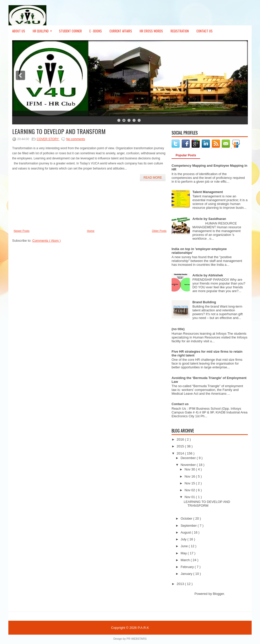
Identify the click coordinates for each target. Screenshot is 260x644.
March (186, 560)
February (188, 567)
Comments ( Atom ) (47, 241)
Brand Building (204, 302)
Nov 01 (190, 497)
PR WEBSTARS (136, 639)
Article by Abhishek (208, 275)
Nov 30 (190, 469)
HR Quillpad (44, 29)
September (189, 526)
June (185, 546)
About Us (19, 31)
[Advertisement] (35, 205)
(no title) (178, 329)
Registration (180, 31)
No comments (76, 139)
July (184, 539)
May (184, 553)
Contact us (180, 404)
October (187, 518)
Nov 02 (190, 490)
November (189, 465)
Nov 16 (190, 476)
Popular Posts (186, 155)
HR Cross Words (151, 31)
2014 (181, 453)
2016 (181, 439)
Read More (153, 178)
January (187, 574)
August (186, 532)
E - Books (96, 31)
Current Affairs (121, 31)
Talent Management (208, 192)
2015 (181, 446)
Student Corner (70, 31)
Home (91, 231)
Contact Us (205, 31)
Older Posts (159, 231)
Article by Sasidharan (209, 219)
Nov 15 (190, 483)
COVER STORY (48, 139)
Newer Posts (22, 231)
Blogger (218, 594)
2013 (181, 584)
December (189, 458)
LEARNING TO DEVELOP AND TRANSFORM (59, 131)
